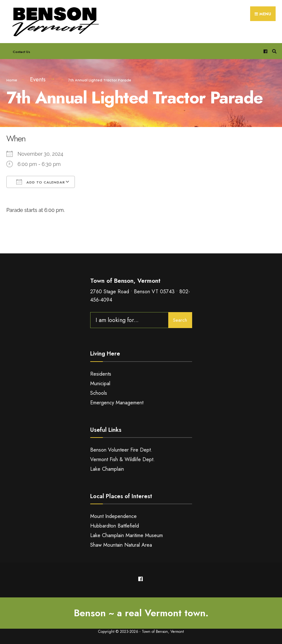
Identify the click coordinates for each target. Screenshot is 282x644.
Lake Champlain (107, 469)
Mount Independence (113, 516)
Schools (99, 393)
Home (12, 80)
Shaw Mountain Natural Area (121, 545)
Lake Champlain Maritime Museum (127, 535)
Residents (101, 374)
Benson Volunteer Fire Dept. (121, 449)
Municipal (100, 383)
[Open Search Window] (273, 51)
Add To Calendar (41, 182)
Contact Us (22, 51)
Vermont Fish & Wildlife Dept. (123, 459)
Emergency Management (117, 402)
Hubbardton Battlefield (115, 526)
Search (180, 320)
